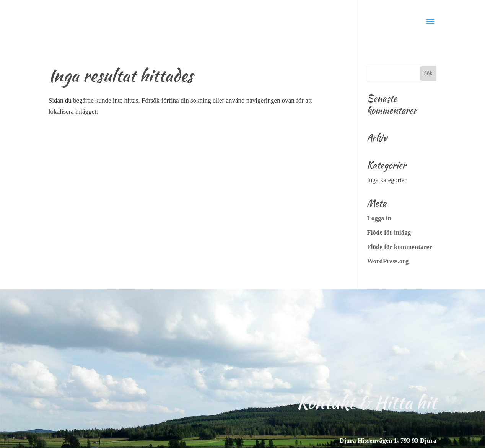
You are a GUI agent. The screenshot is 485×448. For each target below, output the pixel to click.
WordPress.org (388, 261)
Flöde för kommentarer (399, 247)
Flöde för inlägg (389, 232)
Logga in (379, 218)
